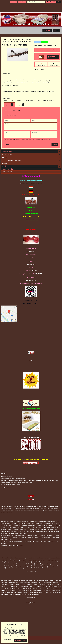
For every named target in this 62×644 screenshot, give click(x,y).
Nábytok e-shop (8, 100)
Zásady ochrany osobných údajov (18, 636)
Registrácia (22, 2)
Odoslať (55, 145)
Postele (31, 158)
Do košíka (53, 57)
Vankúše (4, 163)
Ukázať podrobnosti (7, 640)
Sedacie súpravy (31, 155)
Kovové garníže (7, 172)
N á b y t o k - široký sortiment (25, 100)
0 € (59, 2)
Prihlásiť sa (13, 2)
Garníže (39, 100)
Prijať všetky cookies (20, 640)
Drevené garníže (50, 100)
